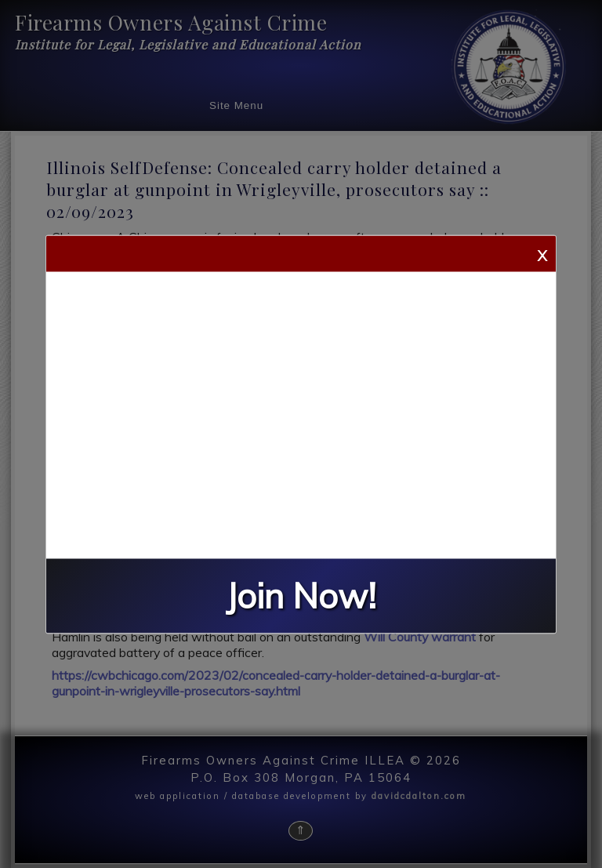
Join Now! (301, 596)
